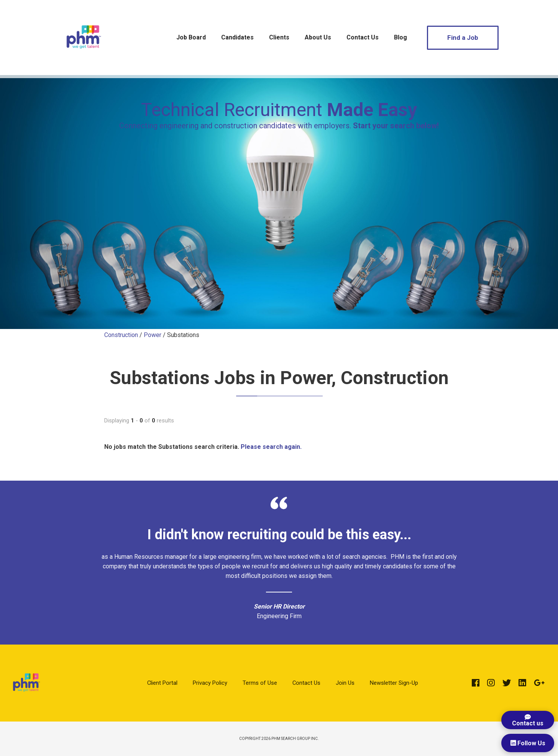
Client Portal (162, 683)
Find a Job (463, 38)
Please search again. (271, 447)
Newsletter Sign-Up (394, 683)
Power (153, 335)
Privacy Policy (210, 683)
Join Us (345, 683)
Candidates (237, 37)
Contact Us (363, 37)
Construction (121, 335)
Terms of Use (260, 683)
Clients (279, 37)
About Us (318, 37)
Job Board (191, 37)
